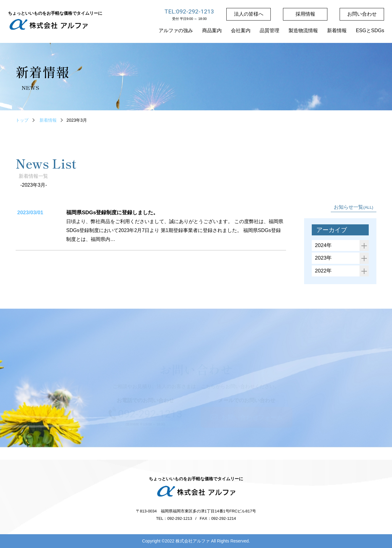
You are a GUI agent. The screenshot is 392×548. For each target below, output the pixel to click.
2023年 (342, 258)
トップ (22, 120)
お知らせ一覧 (354, 207)
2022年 (342, 271)
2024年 (342, 246)
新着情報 (48, 120)
